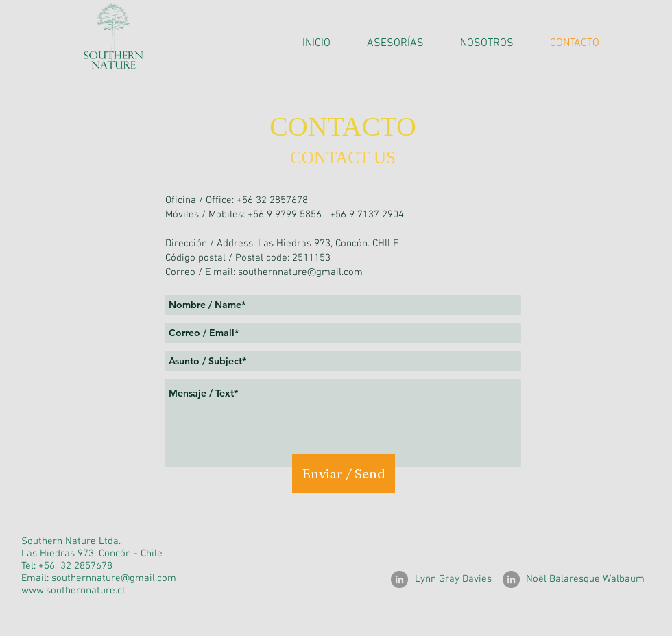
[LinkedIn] (399, 579)
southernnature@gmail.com (300, 272)
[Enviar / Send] (344, 473)
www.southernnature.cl (73, 591)
